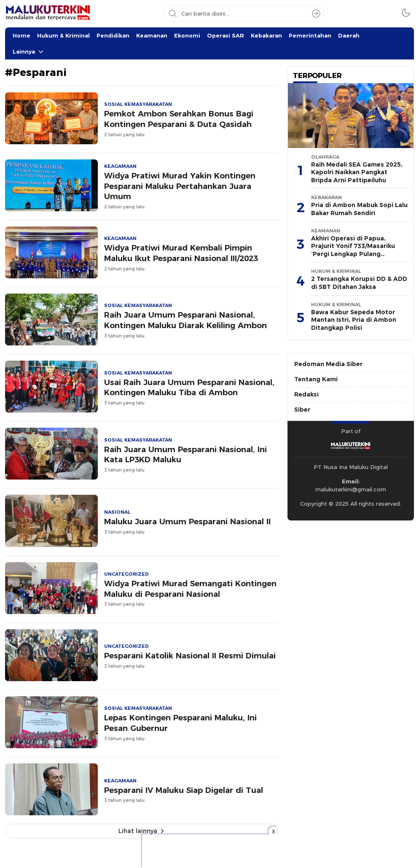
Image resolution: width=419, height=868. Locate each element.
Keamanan (152, 35)
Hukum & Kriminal (63, 35)
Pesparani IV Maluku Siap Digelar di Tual (184, 790)
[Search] (316, 13)
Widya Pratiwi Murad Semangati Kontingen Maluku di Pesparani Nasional (190, 589)
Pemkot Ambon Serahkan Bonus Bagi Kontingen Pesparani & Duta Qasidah (179, 119)
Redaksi (306, 394)
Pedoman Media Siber (328, 364)
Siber (302, 410)
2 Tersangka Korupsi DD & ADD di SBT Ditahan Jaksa (359, 283)
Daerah (349, 35)
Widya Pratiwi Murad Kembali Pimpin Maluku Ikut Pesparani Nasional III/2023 (181, 253)
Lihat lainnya (138, 831)
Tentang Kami (316, 379)
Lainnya (24, 51)
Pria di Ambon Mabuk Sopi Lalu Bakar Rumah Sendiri (359, 209)
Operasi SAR (226, 35)
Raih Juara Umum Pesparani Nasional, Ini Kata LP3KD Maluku (185, 455)
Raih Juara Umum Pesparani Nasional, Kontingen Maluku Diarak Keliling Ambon (185, 320)
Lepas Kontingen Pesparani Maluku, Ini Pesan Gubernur (180, 723)
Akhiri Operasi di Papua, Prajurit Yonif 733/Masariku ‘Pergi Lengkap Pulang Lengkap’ (353, 250)
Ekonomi (187, 35)
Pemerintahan (310, 35)
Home (21, 35)
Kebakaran (266, 35)
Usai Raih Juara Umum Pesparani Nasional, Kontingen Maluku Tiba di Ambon (189, 388)
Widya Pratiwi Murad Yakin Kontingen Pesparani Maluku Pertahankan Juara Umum (180, 186)
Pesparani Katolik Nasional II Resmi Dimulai (190, 656)
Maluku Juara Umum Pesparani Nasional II (187, 522)
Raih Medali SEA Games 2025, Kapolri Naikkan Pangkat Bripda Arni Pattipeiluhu (357, 172)
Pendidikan (113, 35)
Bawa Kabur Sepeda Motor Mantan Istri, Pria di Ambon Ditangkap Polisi (354, 320)
